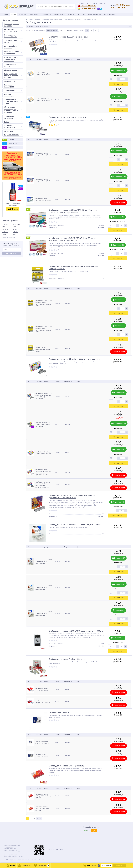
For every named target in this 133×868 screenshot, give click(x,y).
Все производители (9, 238)
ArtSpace (5, 232)
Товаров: (28, 30)
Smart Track (16, 224)
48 (92, 30)
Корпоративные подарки (10, 65)
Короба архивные (109, 15)
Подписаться (12, 253)
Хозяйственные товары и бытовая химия (13, 101)
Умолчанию (51, 30)
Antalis (15, 229)
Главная (6, 15)
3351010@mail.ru (123, 5)
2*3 (4, 227)
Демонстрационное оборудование (13, 52)
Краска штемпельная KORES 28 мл (13, 204)
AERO (15, 227)
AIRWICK (5, 229)
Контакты (71, 15)
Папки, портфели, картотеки (13, 47)
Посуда (13, 122)
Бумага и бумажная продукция (13, 25)
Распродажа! (23, 15)
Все (96, 30)
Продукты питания (13, 135)
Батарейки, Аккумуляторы (13, 126)
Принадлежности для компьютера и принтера (13, 76)
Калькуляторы (13, 90)
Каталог (13, 15)
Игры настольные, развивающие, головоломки (11, 59)
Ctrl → (39, 818)
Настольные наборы (94, 15)
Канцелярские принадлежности (13, 36)
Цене (61, 30)
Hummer (5, 224)
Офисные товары (13, 70)
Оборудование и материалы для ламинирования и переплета (13, 110)
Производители (46, 15)
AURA (4, 234)
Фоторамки (13, 131)
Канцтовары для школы (13, 41)
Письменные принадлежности (13, 30)
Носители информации (13, 95)
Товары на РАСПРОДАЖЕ (9, 86)
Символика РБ (9, 81)
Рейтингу (69, 30)
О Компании (81, 15)
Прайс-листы (34, 15)
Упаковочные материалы (13, 117)
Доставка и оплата (59, 15)
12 (87, 30)
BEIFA (15, 234)
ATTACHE (16, 232)
